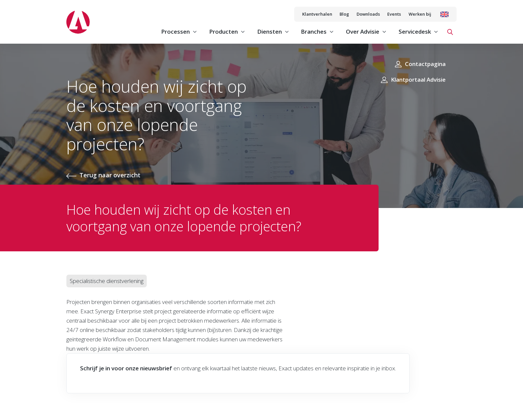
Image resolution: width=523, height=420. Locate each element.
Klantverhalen (317, 14)
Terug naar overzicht (110, 175)
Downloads (368, 14)
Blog (344, 14)
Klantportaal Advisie (418, 79)
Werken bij (420, 14)
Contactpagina (425, 64)
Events (394, 14)
